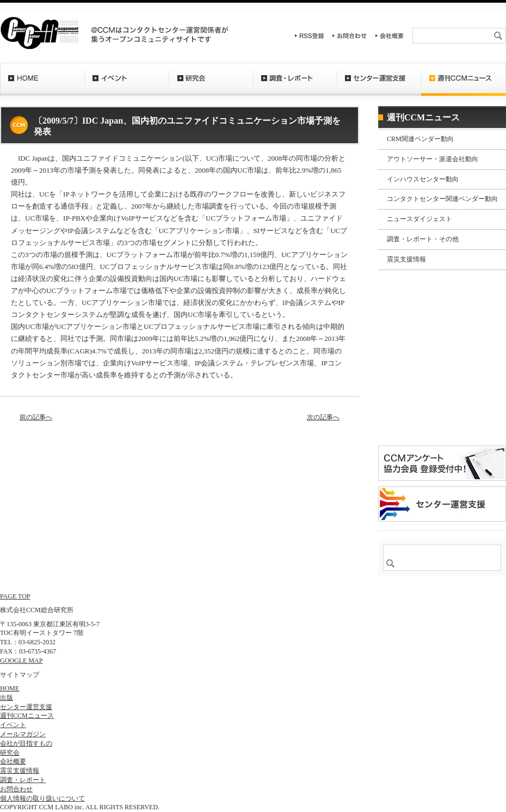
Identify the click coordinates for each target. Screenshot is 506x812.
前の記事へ (36, 417)
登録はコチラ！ (442, 411)
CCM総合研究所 (39, 33)
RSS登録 (310, 36)
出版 (7, 698)
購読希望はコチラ (413, 352)
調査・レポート (295, 84)
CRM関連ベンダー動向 (420, 139)
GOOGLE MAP (21, 661)
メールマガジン (23, 734)
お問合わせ (350, 36)
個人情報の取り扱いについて (42, 798)
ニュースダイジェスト (419, 219)
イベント (126, 84)
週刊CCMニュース (464, 84)
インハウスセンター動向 (423, 179)
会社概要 (390, 36)
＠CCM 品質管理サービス (442, 504)
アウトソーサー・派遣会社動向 (433, 159)
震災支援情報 (406, 259)
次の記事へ (323, 417)
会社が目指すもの (26, 743)
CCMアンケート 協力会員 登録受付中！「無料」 (442, 463)
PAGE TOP (15, 596)
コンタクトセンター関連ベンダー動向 (442, 199)
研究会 (211, 84)
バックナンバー (413, 362)
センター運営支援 (379, 84)
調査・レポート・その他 (423, 239)
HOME (42, 84)
